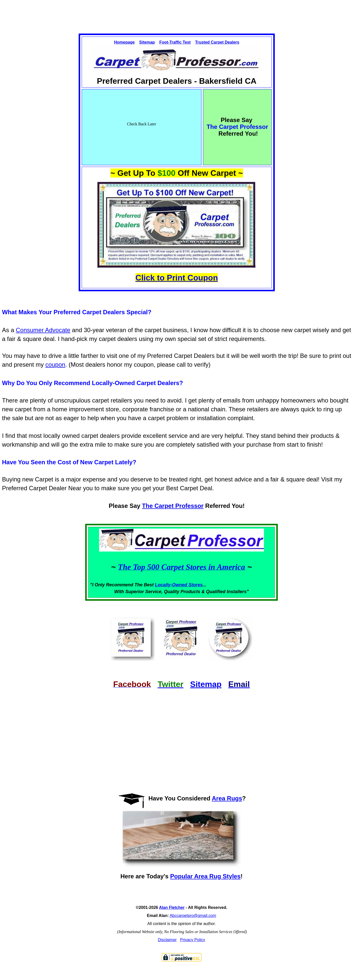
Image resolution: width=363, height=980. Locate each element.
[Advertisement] (181, 12)
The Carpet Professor (173, 506)
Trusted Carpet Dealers (217, 42)
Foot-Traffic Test (175, 42)
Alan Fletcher (172, 907)
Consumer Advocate (43, 330)
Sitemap (147, 42)
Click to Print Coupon (177, 278)
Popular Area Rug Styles (205, 876)
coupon (55, 365)
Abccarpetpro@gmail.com (193, 916)
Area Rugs (227, 798)
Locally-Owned (172, 585)
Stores (196, 585)
